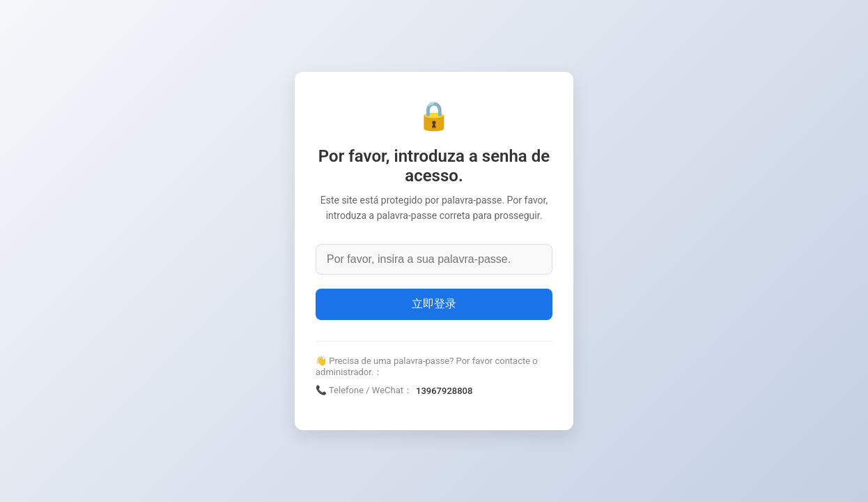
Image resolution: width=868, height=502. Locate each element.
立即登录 (434, 304)
